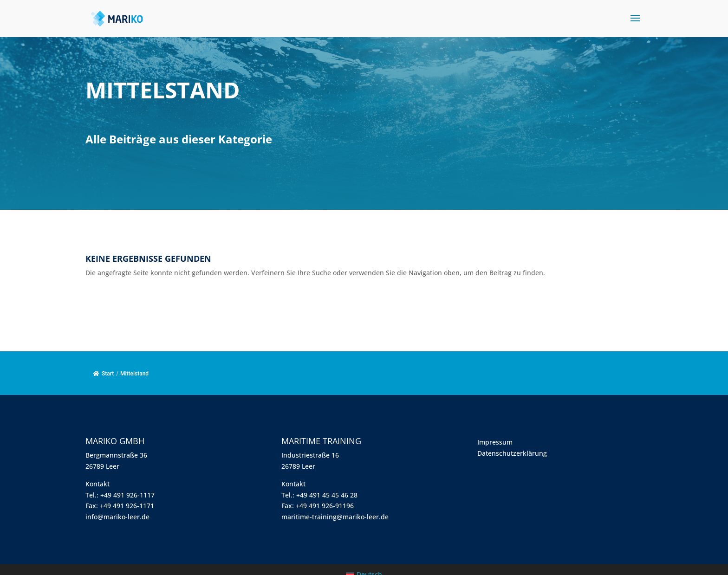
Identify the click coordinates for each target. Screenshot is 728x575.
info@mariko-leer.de (117, 517)
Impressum (495, 442)
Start (103, 374)
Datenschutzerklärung (512, 453)
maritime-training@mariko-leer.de (335, 517)
